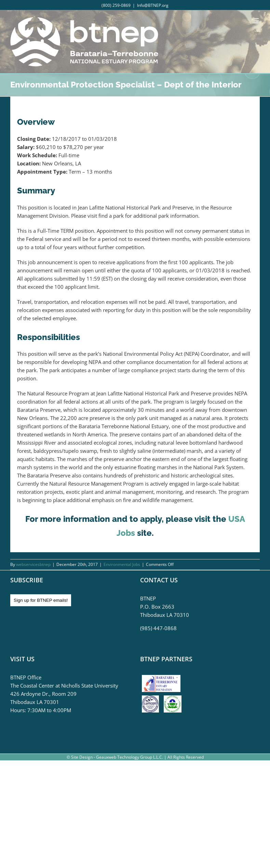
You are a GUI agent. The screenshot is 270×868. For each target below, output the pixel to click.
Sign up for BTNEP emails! (41, 600)
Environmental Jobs (122, 564)
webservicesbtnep (33, 564)
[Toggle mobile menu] (256, 21)
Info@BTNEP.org (153, 5)
